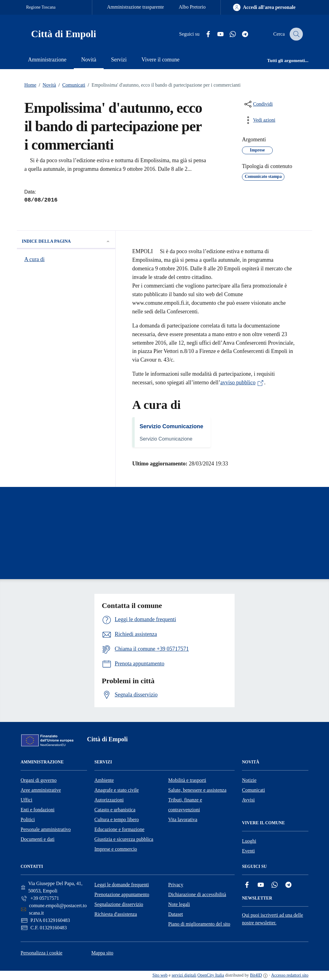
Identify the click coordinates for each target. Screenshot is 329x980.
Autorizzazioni (109, 800)
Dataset (176, 914)
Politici (28, 819)
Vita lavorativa (183, 819)
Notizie (249, 780)
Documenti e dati (38, 839)
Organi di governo (39, 780)
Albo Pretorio (192, 7)
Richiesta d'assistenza (116, 914)
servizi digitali (184, 975)
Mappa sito (102, 953)
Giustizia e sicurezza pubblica (124, 839)
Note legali (179, 904)
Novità (46, 85)
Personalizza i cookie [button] (42, 953)
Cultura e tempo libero (117, 819)
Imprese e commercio (116, 849)
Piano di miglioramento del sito (199, 924)
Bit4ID (256, 975)
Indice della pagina (66, 241)
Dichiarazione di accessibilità (197, 894)
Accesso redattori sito (290, 975)
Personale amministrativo (46, 829)
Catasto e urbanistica (115, 810)
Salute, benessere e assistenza (197, 790)
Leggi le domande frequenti (122, 885)
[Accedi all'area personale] (264, 7)
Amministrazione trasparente (135, 7)
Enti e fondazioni (38, 810)
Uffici (26, 800)
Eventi (248, 851)
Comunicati (71, 85)
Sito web (160, 975)
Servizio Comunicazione (171, 426)
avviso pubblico (242, 382)
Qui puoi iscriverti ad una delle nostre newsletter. (273, 919)
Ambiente (104, 780)
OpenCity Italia (211, 975)
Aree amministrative (41, 790)
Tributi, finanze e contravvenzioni (185, 805)
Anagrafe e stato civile (117, 790)
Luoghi (249, 841)
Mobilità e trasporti (187, 780)
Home (30, 85)
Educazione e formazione (119, 829)
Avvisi (248, 800)
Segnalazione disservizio (119, 904)
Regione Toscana (41, 7)
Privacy (176, 885)
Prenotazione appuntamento (122, 894)
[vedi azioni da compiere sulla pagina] (259, 120)
